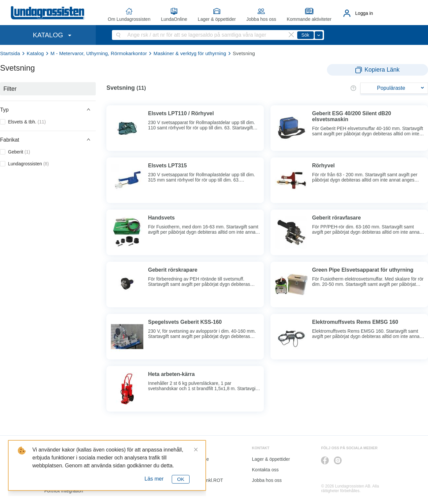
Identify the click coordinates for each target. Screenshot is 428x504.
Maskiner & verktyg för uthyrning (190, 53)
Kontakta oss (265, 470)
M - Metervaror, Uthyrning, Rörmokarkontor (99, 53)
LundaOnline (174, 19)
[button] (48, 110)
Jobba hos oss (261, 19)
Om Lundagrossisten (129, 19)
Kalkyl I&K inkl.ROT (203, 480)
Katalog (35, 53)
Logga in (364, 13)
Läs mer (154, 479)
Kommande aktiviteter (309, 19)
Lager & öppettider (217, 19)
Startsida (10, 53)
